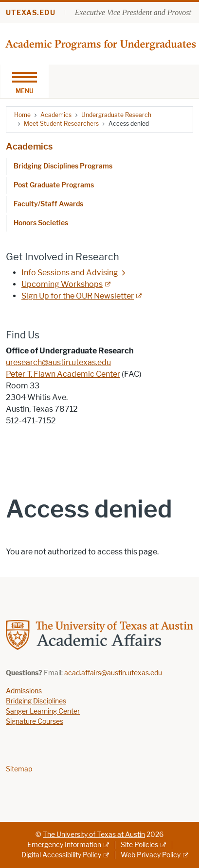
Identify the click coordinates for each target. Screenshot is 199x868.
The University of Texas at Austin (94, 835)
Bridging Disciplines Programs (63, 166)
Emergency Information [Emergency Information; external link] (64, 845)
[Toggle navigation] (24, 81)
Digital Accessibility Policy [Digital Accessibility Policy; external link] (61, 855)
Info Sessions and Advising (70, 273)
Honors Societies (41, 223)
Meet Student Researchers (61, 124)
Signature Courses (35, 722)
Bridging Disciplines (36, 701)
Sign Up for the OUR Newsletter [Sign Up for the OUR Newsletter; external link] (78, 296)
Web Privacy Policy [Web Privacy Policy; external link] (151, 855)
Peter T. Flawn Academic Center (63, 374)
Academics (56, 115)
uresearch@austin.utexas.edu (58, 362)
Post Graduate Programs (54, 185)
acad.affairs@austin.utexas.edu (113, 673)
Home (22, 115)
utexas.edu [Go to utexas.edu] (31, 13)
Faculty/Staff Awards (48, 204)
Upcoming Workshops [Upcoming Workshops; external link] (62, 284)
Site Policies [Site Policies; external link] (139, 845)
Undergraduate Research (116, 115)
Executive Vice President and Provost (133, 12)
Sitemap (19, 769)
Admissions (24, 691)
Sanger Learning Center (43, 711)
